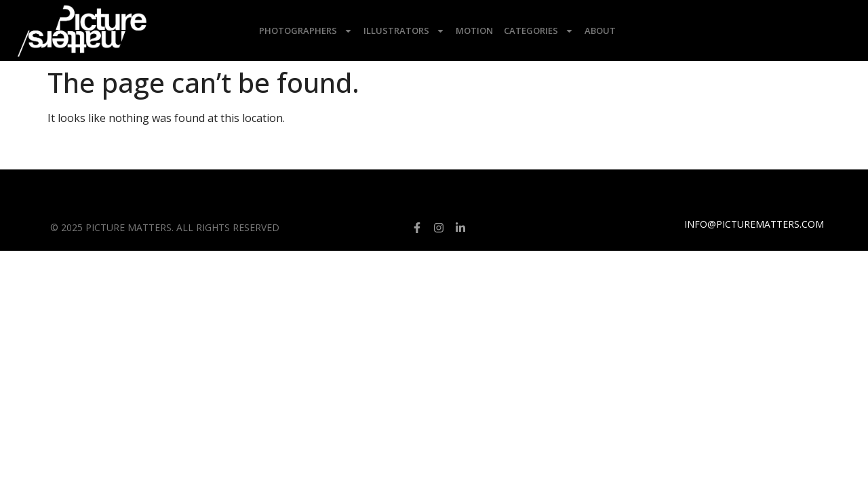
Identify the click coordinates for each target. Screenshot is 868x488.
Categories (539, 31)
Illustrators (404, 31)
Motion (474, 30)
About (600, 30)
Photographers (306, 31)
